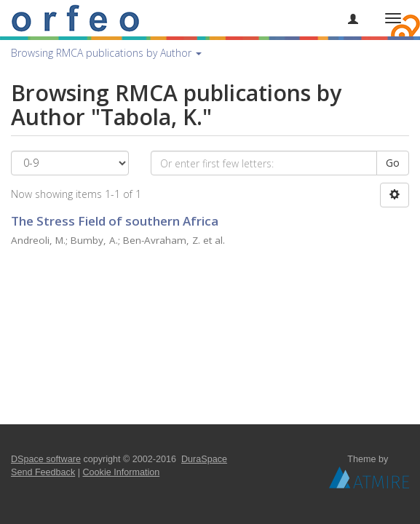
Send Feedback (43, 472)
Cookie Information (122, 472)
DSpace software (46, 459)
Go (393, 163)
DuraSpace (204, 459)
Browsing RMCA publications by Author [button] (106, 53)
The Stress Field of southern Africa (115, 221)
